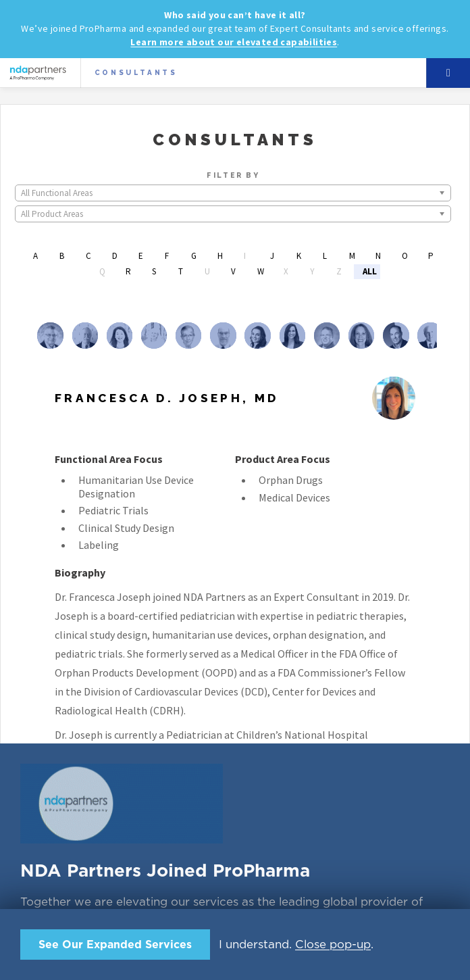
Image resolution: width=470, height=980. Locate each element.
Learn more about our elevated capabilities (234, 42)
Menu (448, 73)
